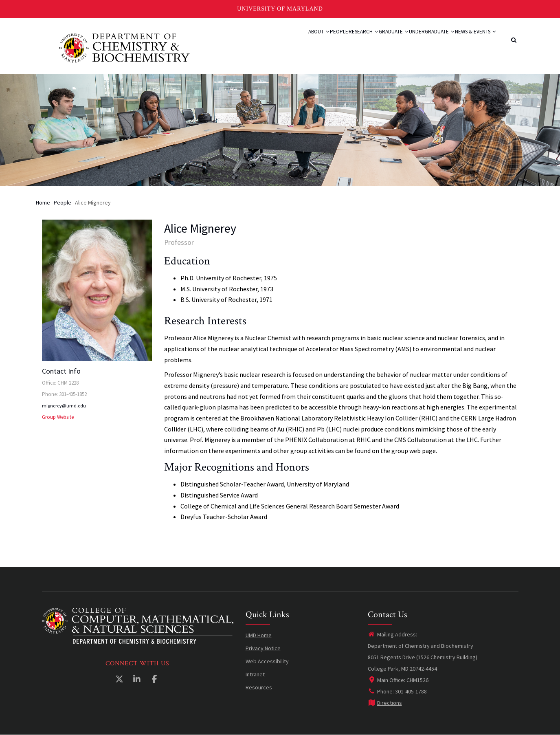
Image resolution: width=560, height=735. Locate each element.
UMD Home (259, 635)
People (298, 42)
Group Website (58, 417)
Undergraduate (417, 42)
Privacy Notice (263, 648)
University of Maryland (280, 9)
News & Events (470, 42)
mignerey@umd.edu (64, 406)
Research (331, 42)
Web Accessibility (267, 661)
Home (43, 202)
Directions (385, 703)
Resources (259, 687)
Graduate (370, 42)
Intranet (255, 674)
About (269, 42)
